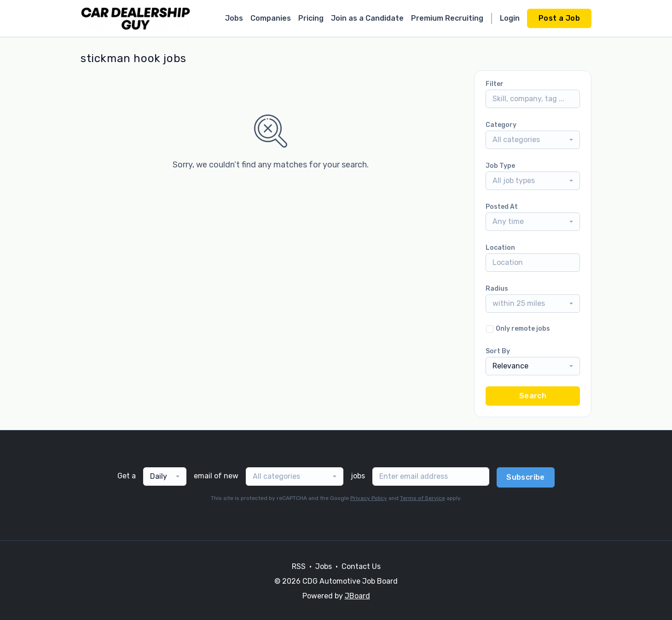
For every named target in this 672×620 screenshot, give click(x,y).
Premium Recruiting (447, 18)
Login (510, 18)
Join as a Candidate (367, 18)
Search (533, 396)
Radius (497, 289)
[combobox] (533, 140)
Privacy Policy (369, 498)
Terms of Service (423, 498)
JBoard (357, 596)
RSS (299, 566)
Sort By (498, 351)
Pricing (311, 18)
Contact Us (361, 566)
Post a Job (559, 18)
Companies (271, 18)
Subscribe (526, 477)
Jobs (234, 18)
